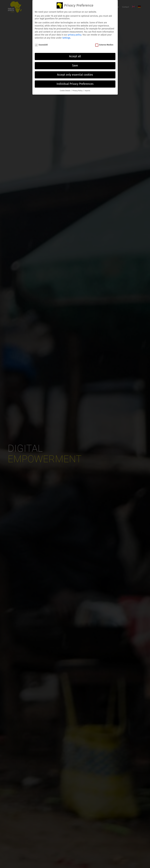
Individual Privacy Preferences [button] (75, 84)
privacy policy (75, 35)
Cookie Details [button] (65, 91)
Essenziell (41, 45)
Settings (66, 38)
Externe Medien (104, 45)
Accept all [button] (75, 56)
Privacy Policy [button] (78, 91)
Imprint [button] (87, 91)
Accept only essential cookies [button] (75, 75)
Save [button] (75, 66)
